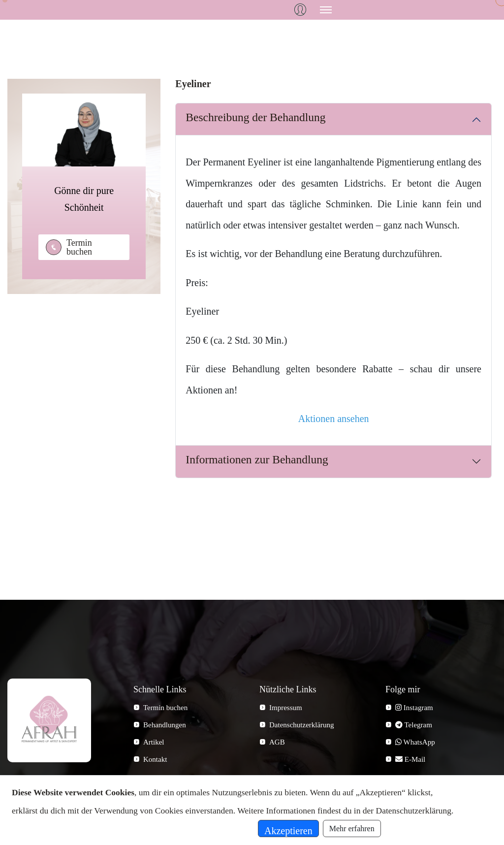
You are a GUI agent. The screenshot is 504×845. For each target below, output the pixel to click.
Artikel (154, 742)
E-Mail (410, 759)
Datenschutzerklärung (302, 725)
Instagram (414, 708)
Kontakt (155, 759)
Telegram (414, 725)
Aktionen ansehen (334, 419)
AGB (277, 742)
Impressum (286, 708)
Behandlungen (165, 725)
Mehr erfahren (352, 829)
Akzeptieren (288, 831)
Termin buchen (79, 247)
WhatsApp (415, 742)
